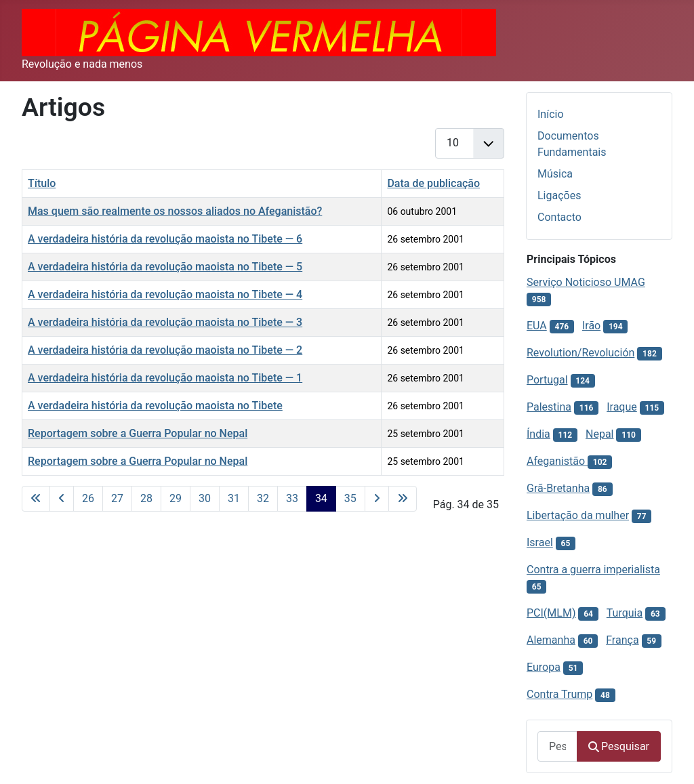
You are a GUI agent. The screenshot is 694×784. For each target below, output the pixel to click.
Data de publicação (433, 183)
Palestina (549, 407)
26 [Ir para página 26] (88, 498)
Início (551, 114)
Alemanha (551, 640)
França (622, 640)
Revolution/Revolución (580, 353)
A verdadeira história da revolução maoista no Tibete (155, 406)
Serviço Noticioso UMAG (586, 282)
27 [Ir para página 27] (117, 498)
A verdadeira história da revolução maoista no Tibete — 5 (165, 267)
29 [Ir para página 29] (176, 498)
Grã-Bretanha (558, 488)
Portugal (547, 380)
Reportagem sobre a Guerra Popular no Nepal (138, 433)
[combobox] (557, 746)
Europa (544, 667)
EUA (537, 326)
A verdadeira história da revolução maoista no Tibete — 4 (165, 294)
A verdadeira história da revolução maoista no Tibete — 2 (165, 350)
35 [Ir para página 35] (350, 498)
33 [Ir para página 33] (292, 498)
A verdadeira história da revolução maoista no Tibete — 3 (165, 322)
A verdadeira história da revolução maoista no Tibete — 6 (165, 239)
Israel (540, 542)
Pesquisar (619, 746)
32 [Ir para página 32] (263, 498)
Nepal (599, 434)
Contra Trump (559, 694)
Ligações (559, 195)
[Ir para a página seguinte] (377, 499)
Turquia (625, 613)
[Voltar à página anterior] (62, 499)
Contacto (559, 217)
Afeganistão (557, 461)
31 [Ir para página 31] (234, 498)
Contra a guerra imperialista (593, 570)
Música (555, 174)
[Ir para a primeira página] (36, 499)
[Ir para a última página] (403, 499)
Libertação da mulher (578, 515)
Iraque (622, 407)
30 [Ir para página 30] (205, 498)
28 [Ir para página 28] (146, 498)
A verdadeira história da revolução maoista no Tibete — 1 (165, 378)
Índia (538, 434)
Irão (591, 326)
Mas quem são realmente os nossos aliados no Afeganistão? (175, 211)
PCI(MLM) (551, 613)
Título (42, 183)
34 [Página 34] (321, 498)
